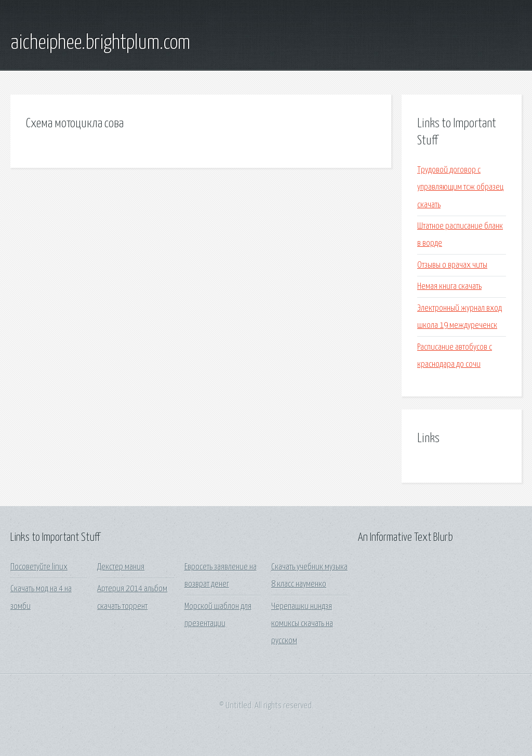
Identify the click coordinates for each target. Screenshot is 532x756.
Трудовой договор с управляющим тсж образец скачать (460, 188)
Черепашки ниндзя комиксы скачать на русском (302, 624)
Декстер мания (121, 567)
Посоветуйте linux (39, 567)
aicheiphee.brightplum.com (100, 43)
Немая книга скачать (449, 287)
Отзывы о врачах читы (452, 265)
